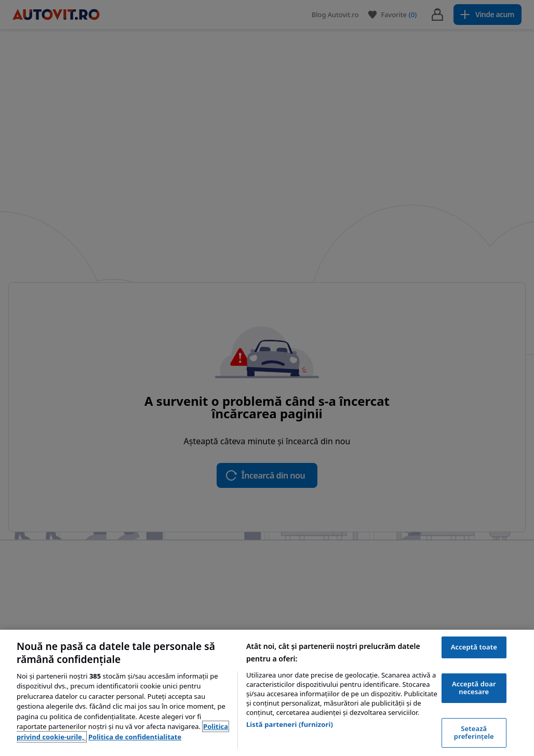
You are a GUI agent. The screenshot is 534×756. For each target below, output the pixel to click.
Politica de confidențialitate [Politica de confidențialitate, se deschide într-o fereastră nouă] (135, 737)
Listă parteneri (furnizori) (290, 724)
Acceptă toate (474, 647)
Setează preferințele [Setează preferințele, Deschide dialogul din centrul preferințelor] (474, 733)
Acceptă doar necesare (474, 688)
